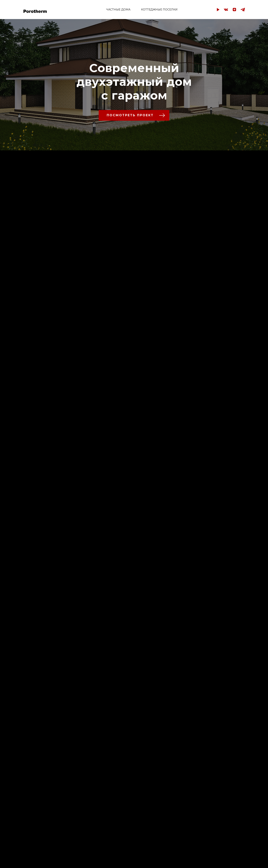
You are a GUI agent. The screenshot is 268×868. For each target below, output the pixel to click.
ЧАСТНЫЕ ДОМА (118, 10)
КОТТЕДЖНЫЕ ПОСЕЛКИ (159, 10)
